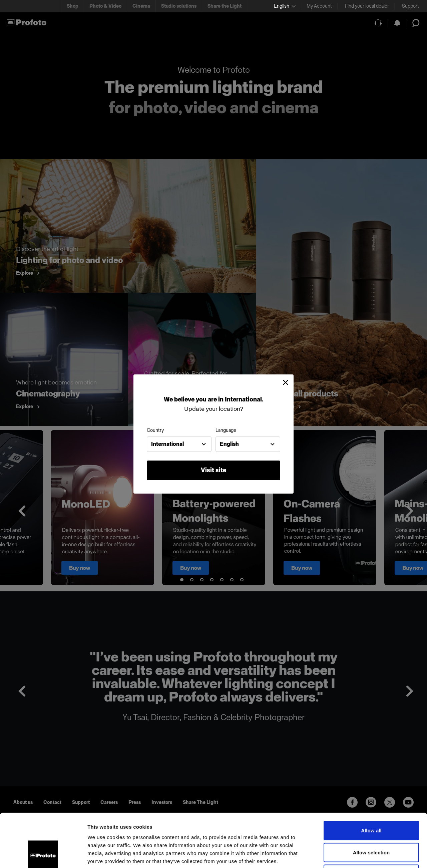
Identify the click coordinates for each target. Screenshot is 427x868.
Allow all (371, 780)
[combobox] (179, 444)
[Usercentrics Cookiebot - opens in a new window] (43, 855)
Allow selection (371, 802)
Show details (350, 855)
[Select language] (285, 6)
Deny (371, 824)
